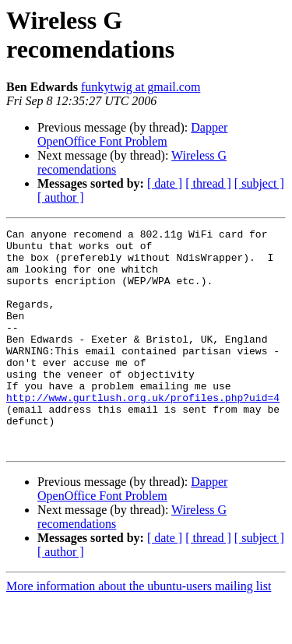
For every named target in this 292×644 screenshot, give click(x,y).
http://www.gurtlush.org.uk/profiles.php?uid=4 (143, 432)
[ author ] (61, 197)
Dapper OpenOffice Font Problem (132, 134)
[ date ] (165, 183)
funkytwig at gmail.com (141, 87)
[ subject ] (259, 183)
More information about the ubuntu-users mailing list (139, 630)
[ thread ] (208, 183)
